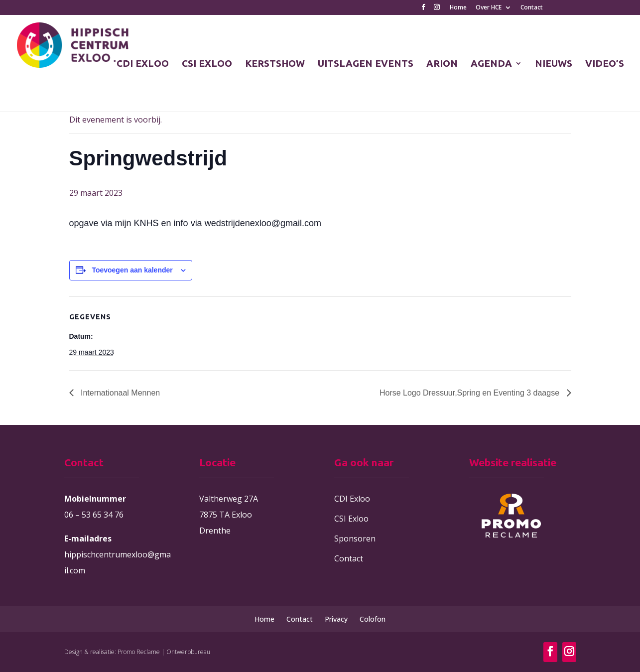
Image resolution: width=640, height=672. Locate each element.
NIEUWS (554, 64)
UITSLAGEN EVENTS (366, 64)
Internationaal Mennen (120, 393)
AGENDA (491, 64)
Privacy (336, 619)
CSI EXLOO (207, 64)
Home (458, 8)
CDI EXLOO (143, 64)
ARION (442, 64)
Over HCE (489, 8)
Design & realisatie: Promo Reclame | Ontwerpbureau (137, 652)
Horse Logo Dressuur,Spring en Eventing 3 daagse (471, 393)
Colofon (373, 619)
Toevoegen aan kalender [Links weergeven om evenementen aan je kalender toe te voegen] (132, 270)
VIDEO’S (605, 64)
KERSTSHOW (275, 64)
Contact (532, 8)
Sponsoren (355, 538)
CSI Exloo (351, 519)
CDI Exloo (352, 499)
